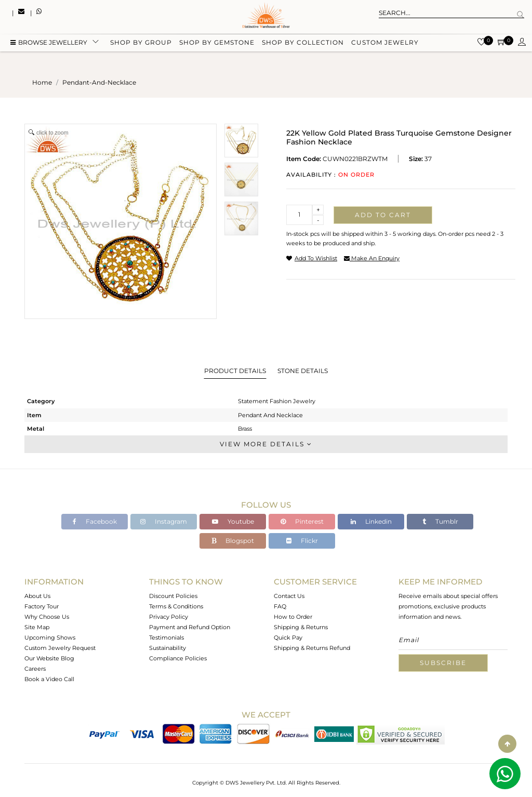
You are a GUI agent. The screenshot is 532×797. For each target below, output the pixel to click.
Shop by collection (303, 43)
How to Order (293, 617)
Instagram (164, 521)
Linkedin (371, 521)
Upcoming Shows (50, 637)
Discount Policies (173, 596)
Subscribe (443, 663)
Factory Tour (42, 606)
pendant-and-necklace (99, 82)
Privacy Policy (169, 617)
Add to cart (383, 215)
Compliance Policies (178, 658)
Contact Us (289, 596)
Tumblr (440, 521)
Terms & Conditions (176, 606)
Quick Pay (288, 637)
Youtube (233, 521)
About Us (37, 596)
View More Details (266, 444)
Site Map (37, 627)
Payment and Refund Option (190, 627)
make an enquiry (372, 258)
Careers (35, 669)
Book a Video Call (49, 679)
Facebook (95, 521)
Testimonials (167, 637)
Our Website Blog (49, 658)
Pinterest (302, 521)
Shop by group (141, 43)
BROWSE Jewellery (49, 43)
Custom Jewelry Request (60, 648)
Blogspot (233, 541)
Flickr (302, 541)
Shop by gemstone (217, 43)
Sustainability (168, 648)
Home (42, 82)
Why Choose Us (47, 617)
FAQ (280, 606)
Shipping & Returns (301, 627)
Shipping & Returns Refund (312, 648)
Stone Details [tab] (303, 371)
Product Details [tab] (235, 371)
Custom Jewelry (385, 43)
